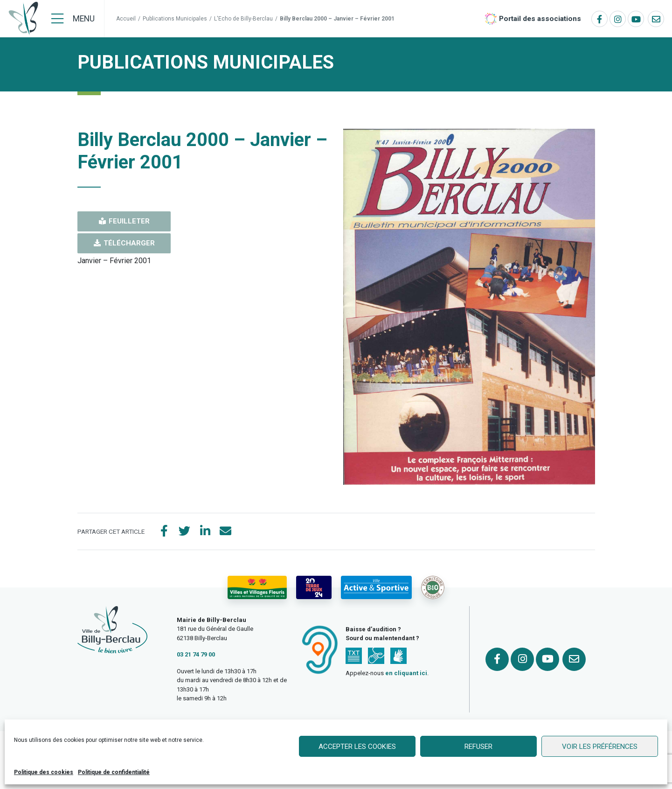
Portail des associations (540, 19)
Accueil (126, 19)
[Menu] (73, 19)
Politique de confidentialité (114, 772)
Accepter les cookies (357, 747)
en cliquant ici (406, 673)
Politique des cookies (44, 772)
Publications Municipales (175, 19)
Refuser (478, 747)
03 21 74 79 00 (196, 654)
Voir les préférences (600, 747)
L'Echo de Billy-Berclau (243, 19)
